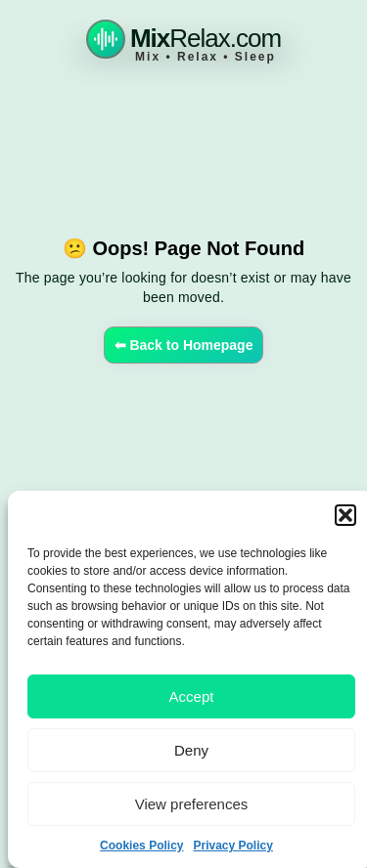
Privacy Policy (232, 846)
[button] (345, 515)
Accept (192, 696)
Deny (191, 750)
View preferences (192, 804)
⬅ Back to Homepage (184, 345)
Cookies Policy (141, 846)
